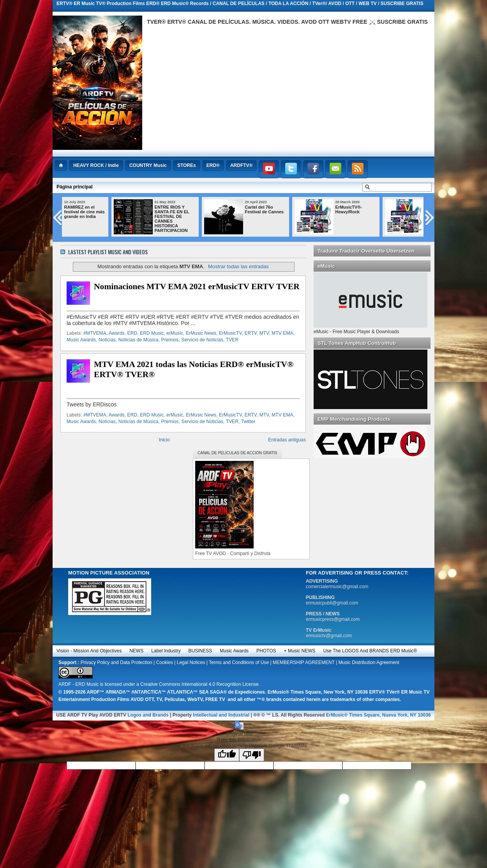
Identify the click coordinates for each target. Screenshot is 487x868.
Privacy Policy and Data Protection (116, 662)
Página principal (75, 187)
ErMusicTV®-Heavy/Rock (381, 209)
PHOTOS (266, 651)
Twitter (248, 422)
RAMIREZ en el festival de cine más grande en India (117, 212)
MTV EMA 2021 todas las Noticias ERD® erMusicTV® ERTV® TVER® (194, 369)
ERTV (251, 333)
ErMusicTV (230, 333)
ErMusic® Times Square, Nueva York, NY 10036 (378, 715)
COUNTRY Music (148, 165)
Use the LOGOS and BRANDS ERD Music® (370, 651)
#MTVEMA (95, 333)
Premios (170, 340)
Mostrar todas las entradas (238, 266)
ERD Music (152, 333)
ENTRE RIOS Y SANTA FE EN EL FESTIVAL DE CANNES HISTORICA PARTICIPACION (204, 219)
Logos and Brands (148, 715)
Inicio (164, 440)
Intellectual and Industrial (221, 715)
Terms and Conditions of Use (239, 662)
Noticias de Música (139, 340)
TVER (232, 340)
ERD (132, 333)
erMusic (175, 333)
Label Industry (166, 651)
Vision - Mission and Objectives (89, 651)
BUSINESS (200, 651)
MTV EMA (282, 333)
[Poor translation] (252, 755)
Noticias (107, 340)
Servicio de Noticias (202, 340)
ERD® (213, 165)
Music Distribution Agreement (369, 662)
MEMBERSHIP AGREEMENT (304, 662)
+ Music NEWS (300, 651)
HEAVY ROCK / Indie (96, 165)
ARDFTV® (242, 165)
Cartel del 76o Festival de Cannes (297, 209)
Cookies (165, 662)
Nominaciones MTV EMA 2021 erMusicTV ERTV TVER (197, 286)
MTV (264, 333)
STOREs (187, 165)
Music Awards (81, 340)
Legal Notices (191, 662)
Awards (117, 333)
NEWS (136, 651)
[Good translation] (227, 755)
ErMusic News (201, 333)
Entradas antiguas (287, 440)
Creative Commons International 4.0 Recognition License (199, 684)
